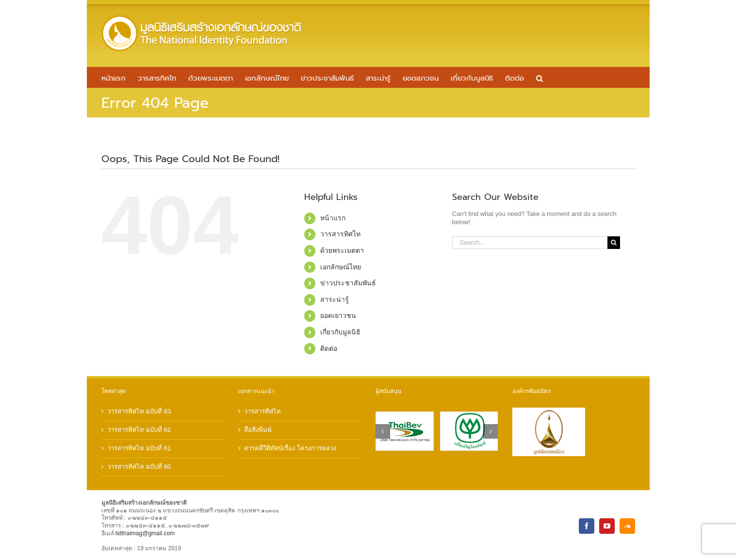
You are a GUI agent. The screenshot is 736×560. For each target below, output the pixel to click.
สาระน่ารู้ (335, 299)
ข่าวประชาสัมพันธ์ (348, 283)
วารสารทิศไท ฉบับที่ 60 (139, 467)
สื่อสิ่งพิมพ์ (258, 430)
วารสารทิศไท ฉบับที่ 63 (139, 411)
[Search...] (530, 243)
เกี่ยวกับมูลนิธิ (340, 332)
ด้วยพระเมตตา (342, 250)
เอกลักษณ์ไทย (341, 267)
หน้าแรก (333, 218)
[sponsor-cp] (469, 416)
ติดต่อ (329, 348)
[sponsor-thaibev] (405, 416)
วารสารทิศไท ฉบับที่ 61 (139, 448)
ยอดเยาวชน (338, 315)
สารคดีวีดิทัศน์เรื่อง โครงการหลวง (290, 448)
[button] (540, 77)
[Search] (614, 243)
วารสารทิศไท (340, 234)
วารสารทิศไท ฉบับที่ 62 (139, 430)
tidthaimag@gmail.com (145, 533)
